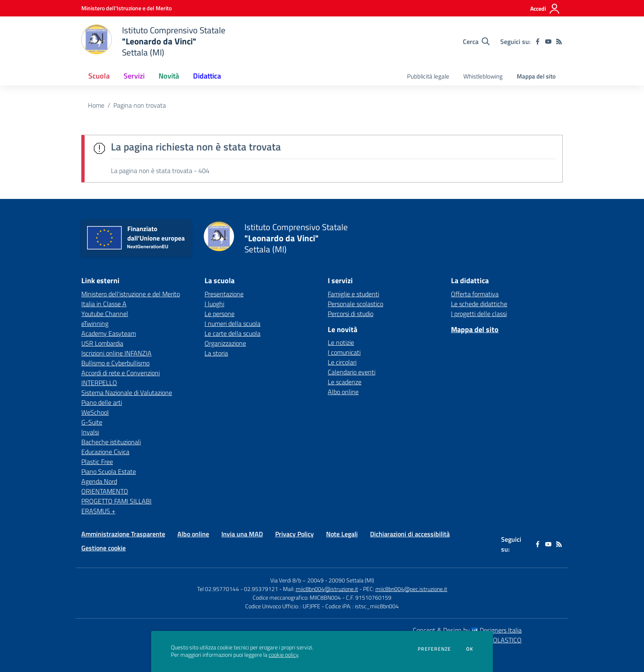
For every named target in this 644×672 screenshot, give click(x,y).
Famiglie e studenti (353, 294)
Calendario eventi (352, 372)
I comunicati (344, 352)
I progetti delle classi (479, 314)
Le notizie (341, 342)
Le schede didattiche (479, 304)
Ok (470, 649)
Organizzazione (225, 343)
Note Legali (342, 534)
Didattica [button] (207, 76)
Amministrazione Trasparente (123, 534)
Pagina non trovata (140, 105)
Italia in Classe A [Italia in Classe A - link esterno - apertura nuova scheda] (104, 304)
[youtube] (548, 42)
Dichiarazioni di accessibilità (410, 534)
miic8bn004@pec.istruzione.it (411, 589)
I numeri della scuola (232, 323)
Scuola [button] (99, 76)
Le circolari (342, 362)
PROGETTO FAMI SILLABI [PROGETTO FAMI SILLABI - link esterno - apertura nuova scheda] (116, 501)
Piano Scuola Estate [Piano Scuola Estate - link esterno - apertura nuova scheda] (109, 471)
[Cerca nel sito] (476, 42)
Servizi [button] (134, 76)
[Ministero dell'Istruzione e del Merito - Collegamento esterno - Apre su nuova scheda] (126, 8)
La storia (216, 353)
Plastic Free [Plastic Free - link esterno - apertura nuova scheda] (97, 462)
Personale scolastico (355, 304)
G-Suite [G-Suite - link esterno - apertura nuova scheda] (92, 422)
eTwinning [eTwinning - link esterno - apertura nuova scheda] (95, 323)
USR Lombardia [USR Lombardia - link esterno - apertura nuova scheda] (102, 343)
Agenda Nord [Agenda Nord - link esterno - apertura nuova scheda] (99, 481)
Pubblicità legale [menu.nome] (428, 76)
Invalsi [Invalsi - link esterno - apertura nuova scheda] (90, 432)
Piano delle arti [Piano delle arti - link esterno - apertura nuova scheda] (102, 402)
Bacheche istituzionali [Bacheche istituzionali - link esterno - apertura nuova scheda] (111, 442)
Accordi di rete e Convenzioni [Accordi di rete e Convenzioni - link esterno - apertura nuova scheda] (121, 373)
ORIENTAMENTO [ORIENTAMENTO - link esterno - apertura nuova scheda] (105, 491)
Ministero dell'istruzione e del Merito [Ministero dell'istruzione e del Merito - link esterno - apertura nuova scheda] (131, 294)
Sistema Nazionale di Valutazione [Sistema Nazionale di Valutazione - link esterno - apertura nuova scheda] (127, 393)
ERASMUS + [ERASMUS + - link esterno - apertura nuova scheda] (98, 511)
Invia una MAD (242, 534)
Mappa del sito (536, 76)
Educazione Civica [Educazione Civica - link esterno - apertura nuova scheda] (105, 452)
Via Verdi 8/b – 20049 (298, 580)
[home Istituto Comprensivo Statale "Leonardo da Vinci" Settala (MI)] (153, 41)
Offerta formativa (475, 294)
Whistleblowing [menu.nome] (483, 76)
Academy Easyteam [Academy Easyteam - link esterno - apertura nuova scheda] (109, 333)
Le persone (220, 314)
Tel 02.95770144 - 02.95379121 (238, 589)
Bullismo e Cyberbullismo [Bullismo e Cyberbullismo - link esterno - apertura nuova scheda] (115, 363)
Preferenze (434, 649)
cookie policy (283, 655)
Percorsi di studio (351, 314)
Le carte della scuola (232, 333)
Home (96, 105)
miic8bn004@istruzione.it (327, 589)
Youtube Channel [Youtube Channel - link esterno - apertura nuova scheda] (105, 314)
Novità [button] (169, 76)
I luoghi (214, 304)
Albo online (343, 392)
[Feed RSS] (559, 42)
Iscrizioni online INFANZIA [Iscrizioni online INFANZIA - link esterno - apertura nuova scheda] (116, 353)
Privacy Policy (294, 534)
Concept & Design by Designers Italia (467, 630)
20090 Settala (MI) (351, 580)
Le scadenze (345, 382)
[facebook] (538, 42)
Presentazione (224, 294)
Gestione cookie (103, 548)
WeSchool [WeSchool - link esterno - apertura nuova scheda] (95, 412)
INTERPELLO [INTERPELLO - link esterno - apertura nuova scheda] (99, 383)
